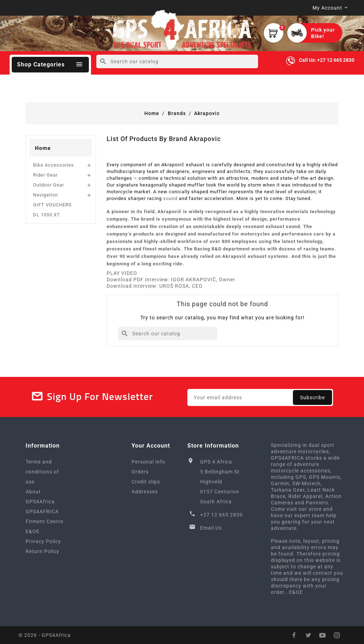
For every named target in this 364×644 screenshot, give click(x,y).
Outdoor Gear (49, 185)
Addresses (145, 492)
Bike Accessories (53, 165)
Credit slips (146, 482)
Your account (151, 446)
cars (319, 234)
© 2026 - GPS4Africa (45, 635)
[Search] (177, 61)
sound (170, 198)
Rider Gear (45, 175)
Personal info (148, 462)
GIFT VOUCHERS (52, 205)
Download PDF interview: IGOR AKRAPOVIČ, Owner (171, 280)
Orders (140, 472)
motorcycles (255, 234)
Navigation (45, 195)
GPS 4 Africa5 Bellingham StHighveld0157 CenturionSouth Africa (220, 482)
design (259, 219)
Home (43, 148)
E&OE (33, 531)
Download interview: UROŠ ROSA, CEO (155, 286)
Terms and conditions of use (42, 472)
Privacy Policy (43, 541)
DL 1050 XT (47, 215)
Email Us (211, 528)
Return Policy (42, 551)
